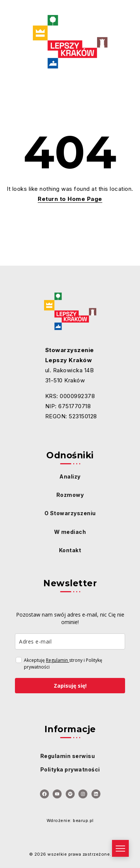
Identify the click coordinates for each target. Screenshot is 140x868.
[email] (70, 641)
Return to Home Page (70, 199)
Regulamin (57, 660)
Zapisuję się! (70, 686)
